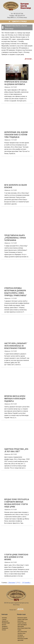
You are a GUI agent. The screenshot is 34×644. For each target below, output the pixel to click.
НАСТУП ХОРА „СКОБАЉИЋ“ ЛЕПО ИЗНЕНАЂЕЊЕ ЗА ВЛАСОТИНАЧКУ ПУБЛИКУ (16, 346)
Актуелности (5, 621)
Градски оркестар (22, 623)
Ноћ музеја (20, 635)
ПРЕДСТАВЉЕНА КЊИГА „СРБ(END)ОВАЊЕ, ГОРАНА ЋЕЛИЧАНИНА (15, 238)
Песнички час (21, 637)
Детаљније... (29, 59)
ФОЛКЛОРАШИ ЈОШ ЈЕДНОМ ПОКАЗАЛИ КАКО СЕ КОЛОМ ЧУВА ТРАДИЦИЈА (16, 135)
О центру (4, 619)
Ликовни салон (21, 633)
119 (23, 583)
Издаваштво (5, 628)
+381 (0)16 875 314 (20, 16)
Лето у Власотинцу (22, 632)
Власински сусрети (22, 618)
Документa (5, 626)
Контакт (4, 630)
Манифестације (6, 623)
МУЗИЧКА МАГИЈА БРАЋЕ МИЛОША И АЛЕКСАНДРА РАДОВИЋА (15, 399)
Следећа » (27, 583)
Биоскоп (4, 625)
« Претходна (11, 583)
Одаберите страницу (17, 22)
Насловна (4, 618)
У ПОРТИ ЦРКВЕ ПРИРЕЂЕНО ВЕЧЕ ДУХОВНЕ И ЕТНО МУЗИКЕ (16, 557)
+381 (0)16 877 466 (18, 14)
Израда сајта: (16, 610)
